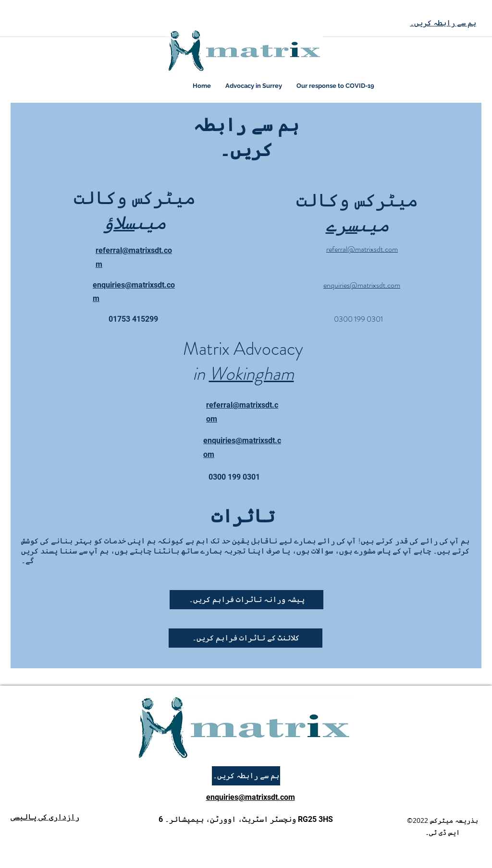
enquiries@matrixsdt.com (251, 797)
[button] (246, 638)
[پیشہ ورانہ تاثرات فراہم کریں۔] (246, 600)
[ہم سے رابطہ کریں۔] (246, 776)
